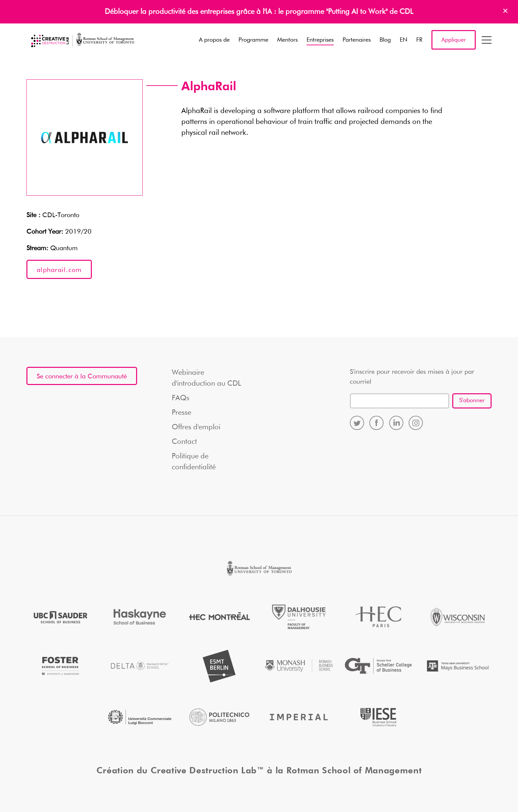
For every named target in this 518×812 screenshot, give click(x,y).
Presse (182, 413)
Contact (184, 442)
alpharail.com (59, 270)
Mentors (287, 40)
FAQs (181, 398)
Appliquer (454, 40)
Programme (253, 40)
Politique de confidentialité (194, 462)
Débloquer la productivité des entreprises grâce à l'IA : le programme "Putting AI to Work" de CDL (259, 12)
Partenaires (357, 40)
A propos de (214, 40)
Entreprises (320, 40)
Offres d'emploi (196, 427)
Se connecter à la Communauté (82, 376)
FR (419, 40)
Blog (385, 40)
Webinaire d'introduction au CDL (206, 378)
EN (404, 40)
